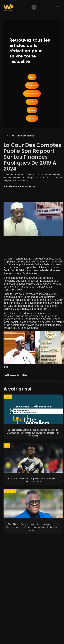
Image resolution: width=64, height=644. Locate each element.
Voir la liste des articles (21, 136)
